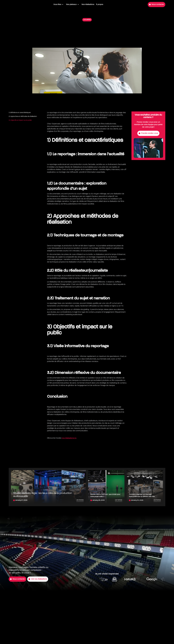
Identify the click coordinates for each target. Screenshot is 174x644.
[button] (59, 5)
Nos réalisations (88, 5)
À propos (100, 5)
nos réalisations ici (69, 438)
